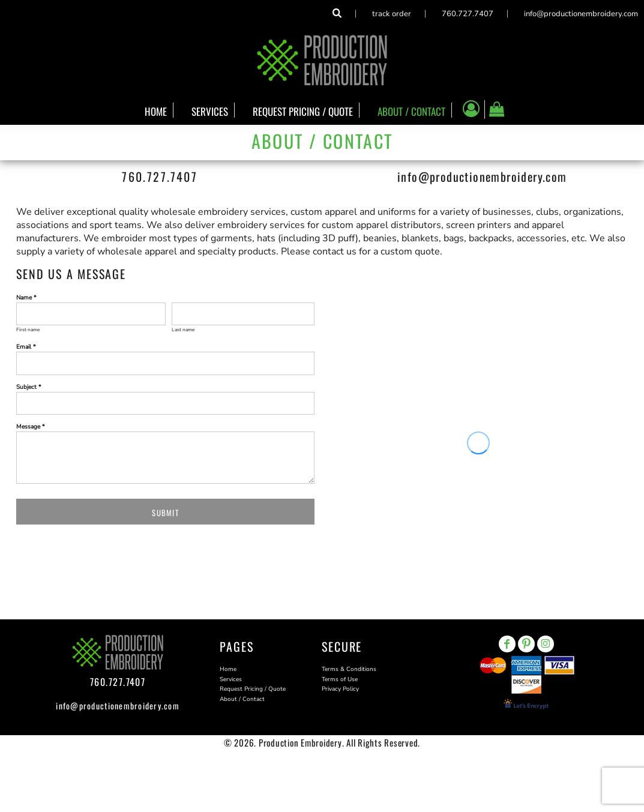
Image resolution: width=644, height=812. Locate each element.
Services (231, 679)
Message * (31, 427)
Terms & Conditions (349, 669)
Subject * (29, 387)
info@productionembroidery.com (581, 14)
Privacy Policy (340, 689)
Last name (183, 330)
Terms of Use (340, 679)
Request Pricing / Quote (253, 689)
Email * (26, 347)
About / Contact (242, 699)
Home (228, 669)
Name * (26, 298)
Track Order (392, 14)
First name (28, 330)
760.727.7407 (468, 14)
